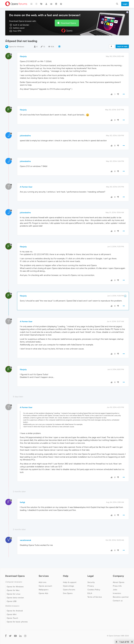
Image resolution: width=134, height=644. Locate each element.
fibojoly (23, 56)
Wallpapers (44, 590)
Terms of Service (95, 597)
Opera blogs (68, 586)
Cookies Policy (94, 590)
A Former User (26, 187)
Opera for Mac (13, 590)
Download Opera (68, 23)
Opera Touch (12, 618)
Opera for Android (15, 611)
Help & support (70, 582)
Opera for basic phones (17, 622)
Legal (91, 576)
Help (66, 576)
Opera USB (12, 601)
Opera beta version (15, 598)
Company (118, 576)
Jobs (115, 590)
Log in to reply (122, 46)
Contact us (118, 601)
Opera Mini (12, 614)
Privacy (91, 586)
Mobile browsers (12, 606)
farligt (22, 502)
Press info (117, 586)
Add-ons (42, 582)
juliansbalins (25, 136)
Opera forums (69, 590)
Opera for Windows (17, 47)
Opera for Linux (14, 594)
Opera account (45, 586)
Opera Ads (43, 593)
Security (91, 582)
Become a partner (121, 597)
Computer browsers (14, 582)
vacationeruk (26, 540)
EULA (90, 593)
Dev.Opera (68, 593)
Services (44, 576)
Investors (117, 593)
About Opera (119, 582)
